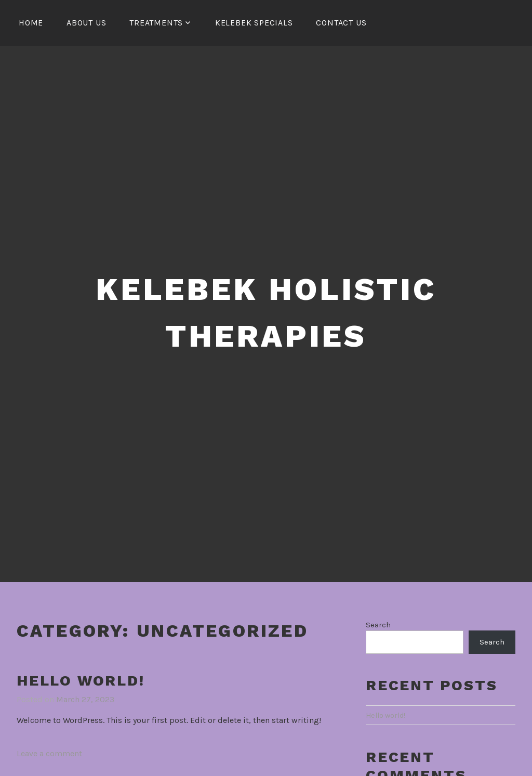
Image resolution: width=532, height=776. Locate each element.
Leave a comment (49, 753)
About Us (86, 23)
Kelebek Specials (254, 23)
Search (378, 625)
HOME (31, 23)
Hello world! (81, 681)
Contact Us (341, 23)
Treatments (156, 23)
